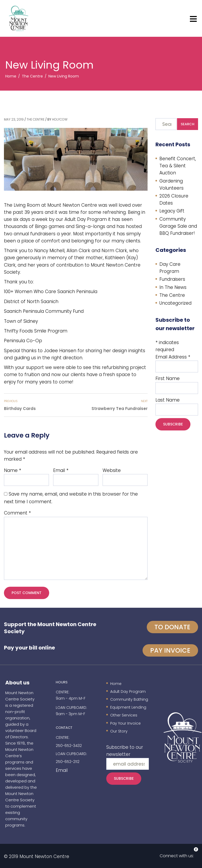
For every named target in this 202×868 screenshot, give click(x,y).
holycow (60, 119)
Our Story (119, 731)
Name (12, 470)
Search (188, 124)
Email (61, 470)
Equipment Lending (128, 707)
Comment (17, 513)
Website (112, 470)
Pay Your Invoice (125, 723)
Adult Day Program (128, 692)
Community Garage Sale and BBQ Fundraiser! (178, 226)
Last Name (168, 400)
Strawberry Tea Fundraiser (120, 409)
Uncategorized (175, 303)
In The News (173, 287)
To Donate (172, 627)
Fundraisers (172, 279)
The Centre (36, 119)
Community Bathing (129, 699)
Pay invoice (170, 650)
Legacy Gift (172, 211)
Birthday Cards (20, 409)
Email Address (173, 357)
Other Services (124, 715)
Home (116, 684)
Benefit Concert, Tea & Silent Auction (178, 166)
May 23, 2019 (14, 119)
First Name (168, 378)
